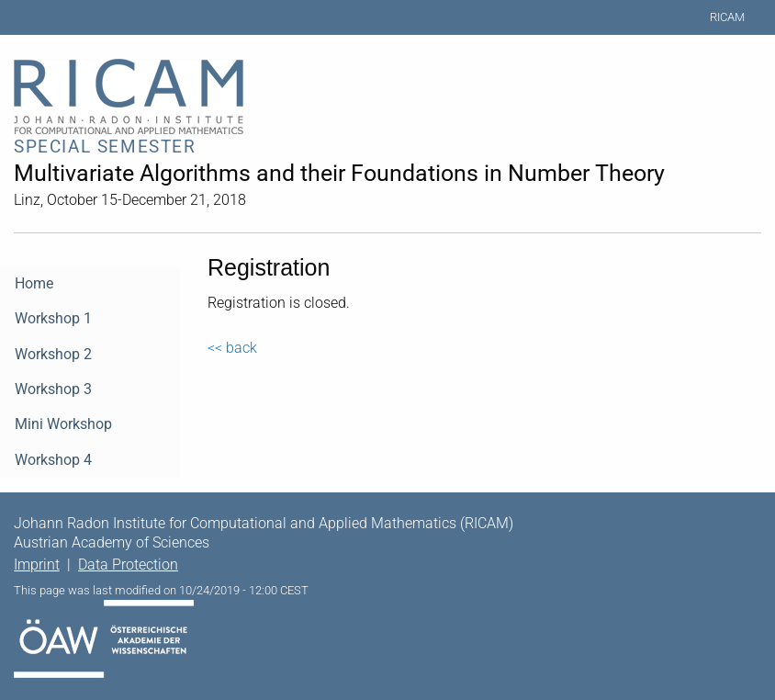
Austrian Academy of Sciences (112, 542)
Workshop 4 (53, 460)
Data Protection (128, 565)
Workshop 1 (53, 318)
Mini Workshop (63, 424)
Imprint (37, 565)
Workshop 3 (53, 389)
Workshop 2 (53, 354)
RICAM (727, 17)
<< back (232, 348)
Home (34, 283)
